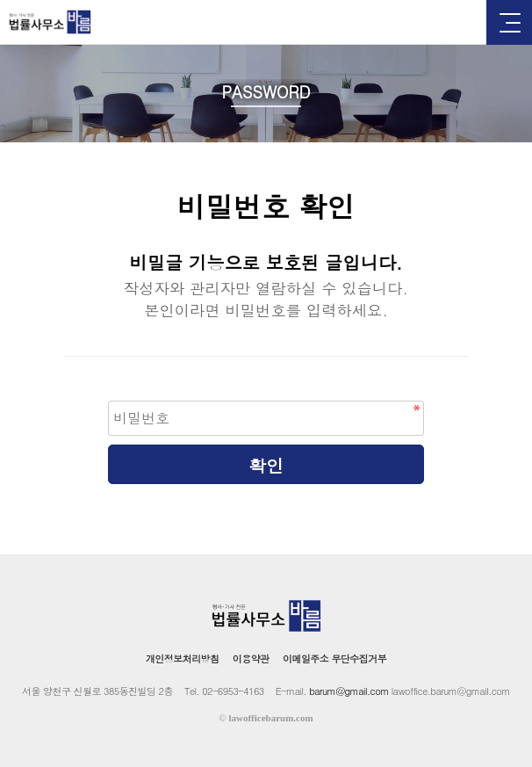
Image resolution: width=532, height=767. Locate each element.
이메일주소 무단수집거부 (334, 658)
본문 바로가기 (0, 0)
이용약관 (251, 658)
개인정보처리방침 (183, 658)
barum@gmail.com (349, 691)
